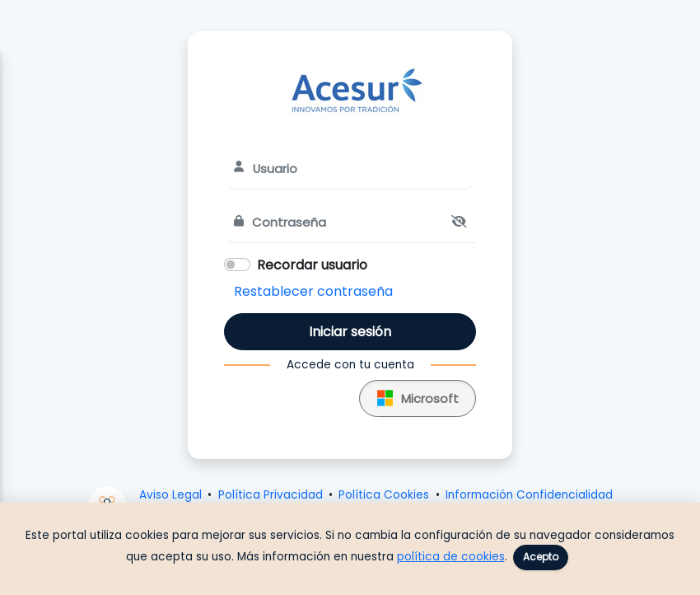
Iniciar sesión (350, 332)
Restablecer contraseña (313, 291)
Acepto (541, 557)
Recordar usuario (312, 265)
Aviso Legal (170, 495)
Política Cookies (384, 495)
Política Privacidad (271, 495)
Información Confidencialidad (529, 495)
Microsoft (418, 396)
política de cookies (451, 557)
